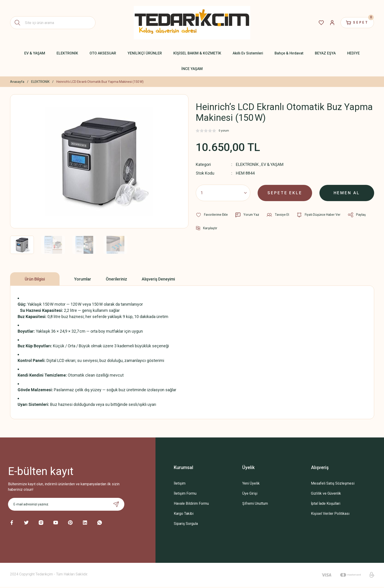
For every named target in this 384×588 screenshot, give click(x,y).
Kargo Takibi (184, 514)
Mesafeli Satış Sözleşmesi (333, 483)
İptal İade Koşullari (326, 503)
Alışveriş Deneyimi (158, 279)
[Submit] (116, 504)
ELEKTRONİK (248, 164)
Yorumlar (83, 279)
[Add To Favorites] (212, 215)
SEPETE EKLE (285, 193)
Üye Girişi (250, 493)
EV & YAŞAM (273, 164)
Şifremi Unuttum (255, 503)
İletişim (180, 483)
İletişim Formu (185, 493)
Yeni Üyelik (251, 483)
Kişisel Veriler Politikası (330, 514)
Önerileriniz (116, 279)
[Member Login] (331, 23)
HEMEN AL (347, 193)
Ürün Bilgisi (35, 279)
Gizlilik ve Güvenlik (326, 493)
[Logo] (192, 23)
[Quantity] (223, 193)
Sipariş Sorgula (186, 524)
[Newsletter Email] (66, 504)
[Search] (53, 23)
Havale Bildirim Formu (191, 503)
